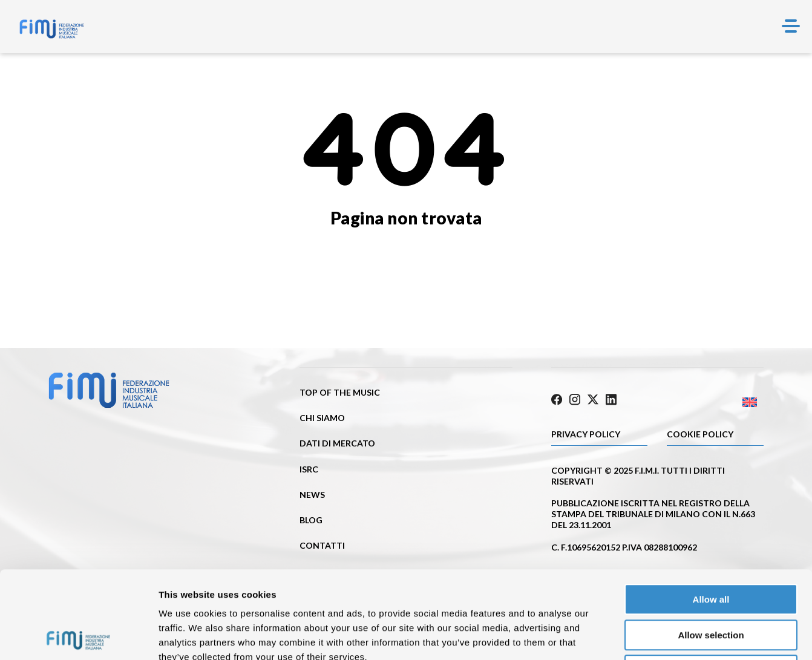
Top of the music (340, 392)
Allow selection (711, 548)
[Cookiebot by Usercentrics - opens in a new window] (78, 636)
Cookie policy (700, 434)
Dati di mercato (337, 443)
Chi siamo (322, 418)
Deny (711, 583)
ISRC (309, 469)
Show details (635, 636)
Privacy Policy (586, 434)
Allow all (711, 512)
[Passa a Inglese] (710, 403)
